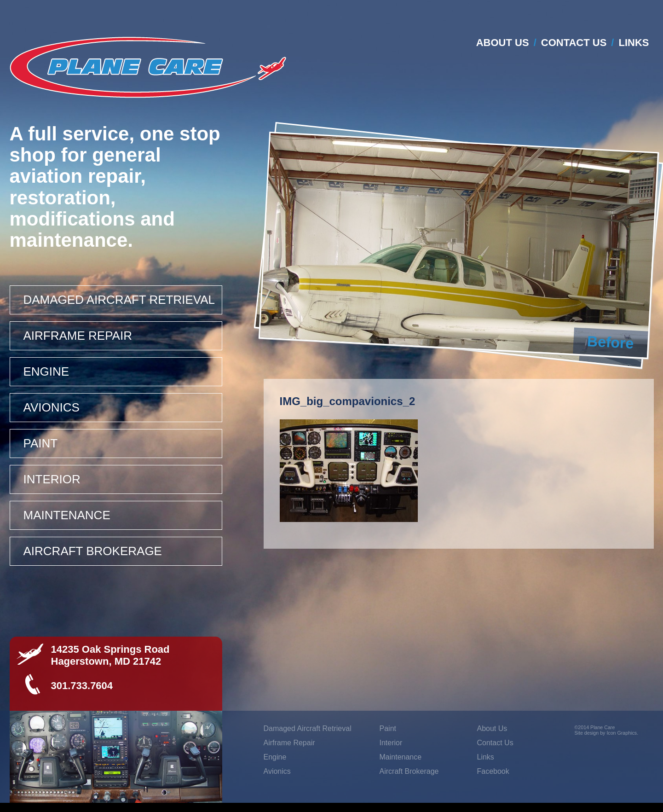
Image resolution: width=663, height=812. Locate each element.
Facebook (493, 771)
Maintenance (67, 515)
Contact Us (574, 43)
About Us (503, 43)
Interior (52, 479)
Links (634, 43)
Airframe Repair (78, 336)
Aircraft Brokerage (93, 551)
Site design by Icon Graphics (606, 733)
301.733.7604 (82, 686)
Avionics (52, 407)
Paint (41, 443)
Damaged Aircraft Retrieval (119, 300)
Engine (46, 371)
